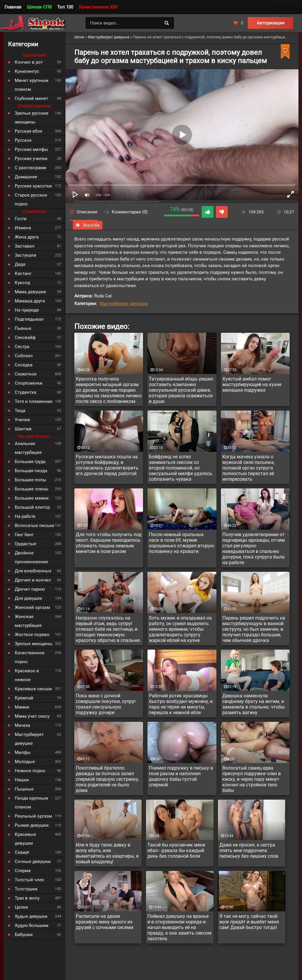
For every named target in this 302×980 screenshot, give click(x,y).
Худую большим (32, 925)
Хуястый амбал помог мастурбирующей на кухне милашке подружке (252, 384)
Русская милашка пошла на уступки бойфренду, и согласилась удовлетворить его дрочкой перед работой (107, 465)
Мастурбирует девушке (124, 304)
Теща (20, 411)
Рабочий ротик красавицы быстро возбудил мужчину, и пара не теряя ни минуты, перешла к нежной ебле (181, 704)
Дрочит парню (30, 589)
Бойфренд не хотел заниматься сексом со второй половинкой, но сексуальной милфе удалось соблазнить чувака (181, 468)
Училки (22, 420)
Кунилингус (27, 71)
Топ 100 (65, 7)
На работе (25, 516)
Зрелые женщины (34, 644)
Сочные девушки (33, 862)
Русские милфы (31, 149)
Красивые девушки (25, 839)
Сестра (22, 347)
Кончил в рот (29, 62)
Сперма (23, 871)
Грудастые (26, 544)
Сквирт (22, 852)
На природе (27, 310)
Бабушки (24, 935)
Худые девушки (31, 916)
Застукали (26, 255)
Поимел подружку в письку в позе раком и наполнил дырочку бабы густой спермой (181, 776)
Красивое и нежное (27, 675)
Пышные (24, 789)
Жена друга (27, 237)
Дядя (20, 264)
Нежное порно (30, 771)
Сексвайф (25, 337)
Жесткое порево (32, 635)
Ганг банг (24, 535)
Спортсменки (29, 383)
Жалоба (88, 225)
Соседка (24, 365)
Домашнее (26, 177)
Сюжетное (26, 374)
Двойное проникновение (31, 557)
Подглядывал (29, 319)
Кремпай (24, 698)
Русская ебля (28, 131)
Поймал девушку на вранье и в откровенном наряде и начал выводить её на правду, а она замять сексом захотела (179, 927)
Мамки (22, 707)
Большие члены (32, 489)
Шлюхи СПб (39, 7)
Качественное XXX (98, 7)
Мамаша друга (30, 301)
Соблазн (24, 356)
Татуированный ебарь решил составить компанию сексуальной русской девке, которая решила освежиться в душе (181, 390)
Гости (21, 219)
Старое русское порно (31, 200)
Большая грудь (30, 462)
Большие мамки (32, 498)
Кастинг (23, 274)
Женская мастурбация (28, 621)
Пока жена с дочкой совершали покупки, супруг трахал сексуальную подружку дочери (106, 704)
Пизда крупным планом (31, 803)
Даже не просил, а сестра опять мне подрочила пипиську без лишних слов (249, 850)
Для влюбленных (33, 571)
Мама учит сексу (32, 716)
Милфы (23, 752)
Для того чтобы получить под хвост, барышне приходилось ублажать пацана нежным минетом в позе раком (109, 543)
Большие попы (31, 480)
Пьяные (23, 328)
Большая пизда (31, 471)
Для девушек (28, 598)
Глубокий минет (31, 98)
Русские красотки (33, 186)
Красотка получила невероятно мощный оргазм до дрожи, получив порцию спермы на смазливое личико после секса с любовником (109, 390)
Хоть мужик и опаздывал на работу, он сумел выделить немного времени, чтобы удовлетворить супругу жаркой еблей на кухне (180, 629)
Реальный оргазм (33, 816)
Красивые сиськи (33, 689)
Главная (13, 7)
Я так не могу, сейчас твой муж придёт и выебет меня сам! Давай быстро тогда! (249, 922)
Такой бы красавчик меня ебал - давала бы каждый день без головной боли (176, 850)
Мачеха (22, 725)
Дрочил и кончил (33, 580)
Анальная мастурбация (28, 448)
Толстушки (26, 889)
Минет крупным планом (32, 85)
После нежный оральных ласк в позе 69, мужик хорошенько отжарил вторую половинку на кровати (182, 543)
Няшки (22, 780)
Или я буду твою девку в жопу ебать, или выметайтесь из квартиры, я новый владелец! (107, 853)
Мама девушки (30, 292)
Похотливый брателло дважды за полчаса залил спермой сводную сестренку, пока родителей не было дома (107, 779)
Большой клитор (32, 507)
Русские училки (31, 159)
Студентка (26, 392)
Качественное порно (30, 657)
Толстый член (29, 880)
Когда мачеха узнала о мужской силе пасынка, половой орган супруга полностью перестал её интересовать (248, 468)
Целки (21, 907)
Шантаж (23, 429)
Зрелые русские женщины (32, 118)
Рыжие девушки (32, 825)
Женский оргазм (32, 607)
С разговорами (31, 168)
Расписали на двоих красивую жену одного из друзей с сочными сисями (105, 922)
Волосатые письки (35, 526)
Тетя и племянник (34, 401)
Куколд (22, 283)
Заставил (25, 246)
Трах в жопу (27, 898)
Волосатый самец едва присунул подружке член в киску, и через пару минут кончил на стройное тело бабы (252, 779)
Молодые (25, 762)
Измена (23, 228)
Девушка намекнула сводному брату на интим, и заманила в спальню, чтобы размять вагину (253, 704)
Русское (23, 140)
